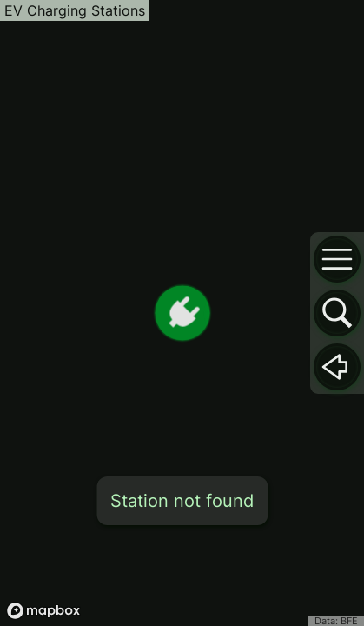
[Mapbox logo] (43, 611)
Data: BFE (336, 621)
